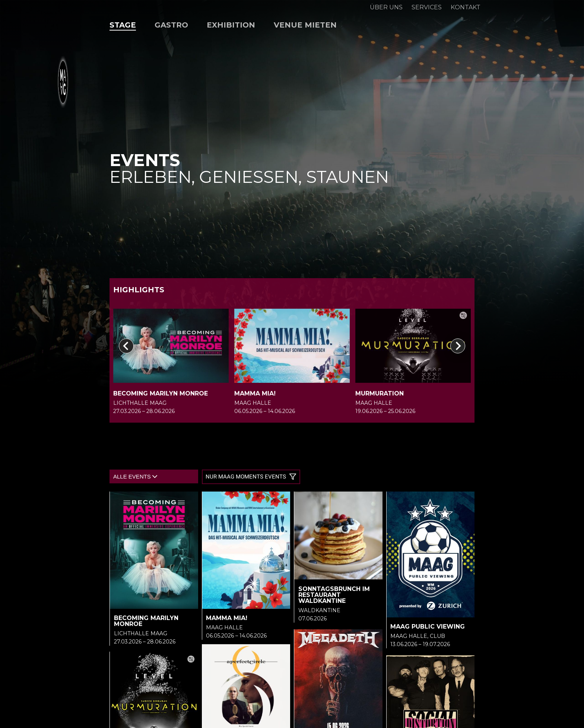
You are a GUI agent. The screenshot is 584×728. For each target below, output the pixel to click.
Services (427, 7)
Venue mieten (305, 25)
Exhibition (231, 25)
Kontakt (466, 7)
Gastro (171, 25)
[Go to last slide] (126, 346)
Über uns (386, 7)
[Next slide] (458, 346)
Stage (123, 25)
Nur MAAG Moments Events (251, 477)
